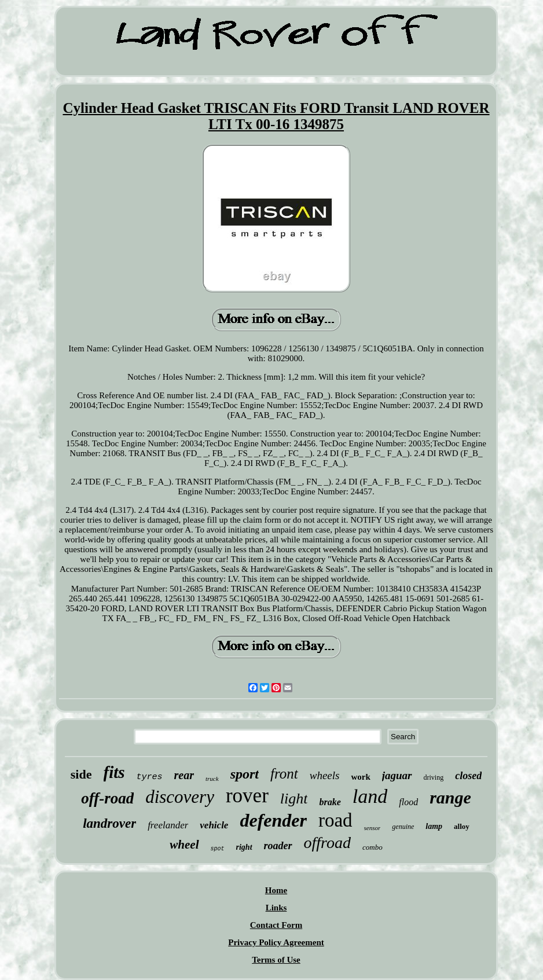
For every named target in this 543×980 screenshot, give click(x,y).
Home (276, 890)
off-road (107, 798)
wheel (184, 845)
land (370, 796)
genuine (403, 827)
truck (212, 779)
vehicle (214, 825)
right (244, 847)
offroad (327, 843)
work (360, 777)
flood (408, 802)
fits (114, 772)
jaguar (397, 775)
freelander (168, 825)
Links (276, 908)
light (294, 799)
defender (273, 820)
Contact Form (276, 925)
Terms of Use (276, 960)
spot (218, 849)
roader (278, 846)
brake (330, 802)
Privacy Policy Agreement (276, 942)
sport (245, 774)
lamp (434, 826)
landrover (109, 823)
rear (184, 775)
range (450, 797)
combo (373, 847)
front (284, 774)
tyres (150, 777)
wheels (325, 775)
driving (434, 777)
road (335, 820)
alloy (462, 826)
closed (468, 776)
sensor (373, 828)
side (81, 774)
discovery (180, 797)
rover (247, 796)
